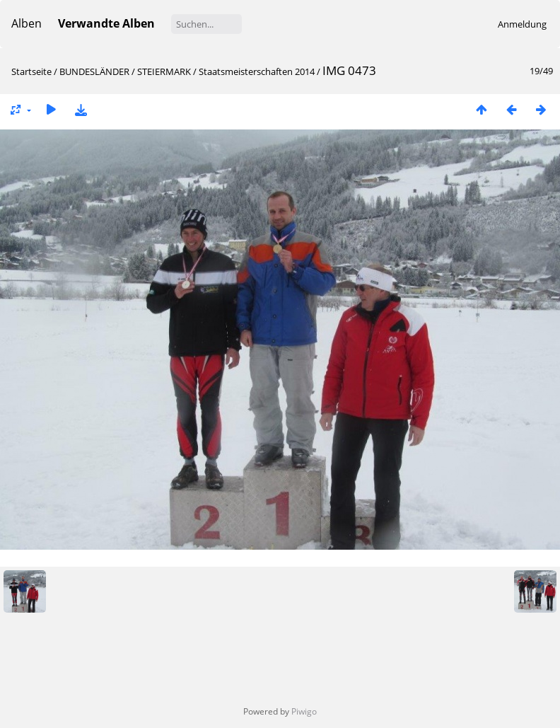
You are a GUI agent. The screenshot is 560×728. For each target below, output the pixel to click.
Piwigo (304, 711)
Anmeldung (522, 24)
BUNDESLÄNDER (94, 71)
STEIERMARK (164, 71)
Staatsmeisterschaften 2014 (257, 71)
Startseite (31, 71)
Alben (27, 23)
